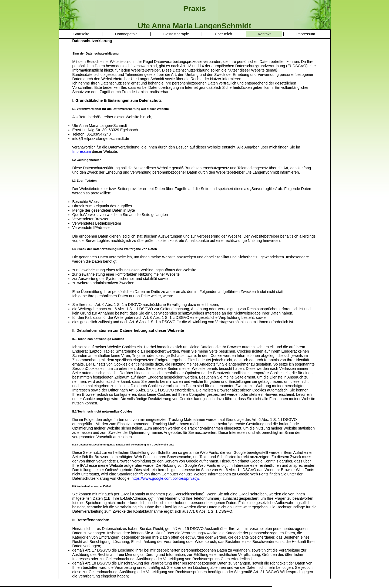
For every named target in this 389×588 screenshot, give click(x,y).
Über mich (223, 34)
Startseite (81, 34)
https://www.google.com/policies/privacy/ (165, 478)
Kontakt (264, 34)
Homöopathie (126, 34)
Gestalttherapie (176, 34)
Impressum (306, 34)
